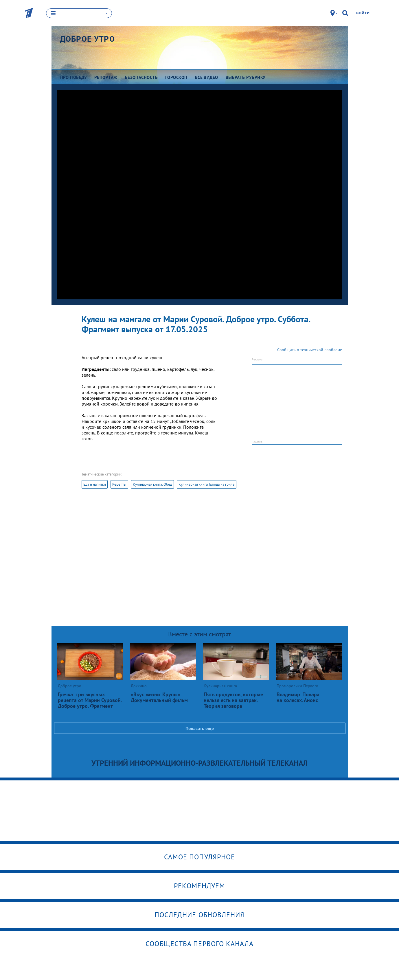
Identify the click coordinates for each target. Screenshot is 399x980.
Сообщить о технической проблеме (310, 350)
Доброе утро (87, 39)
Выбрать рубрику (246, 77)
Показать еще (200, 728)
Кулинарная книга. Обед (152, 484)
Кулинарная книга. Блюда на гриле (207, 484)
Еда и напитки (95, 484)
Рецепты (119, 484)
